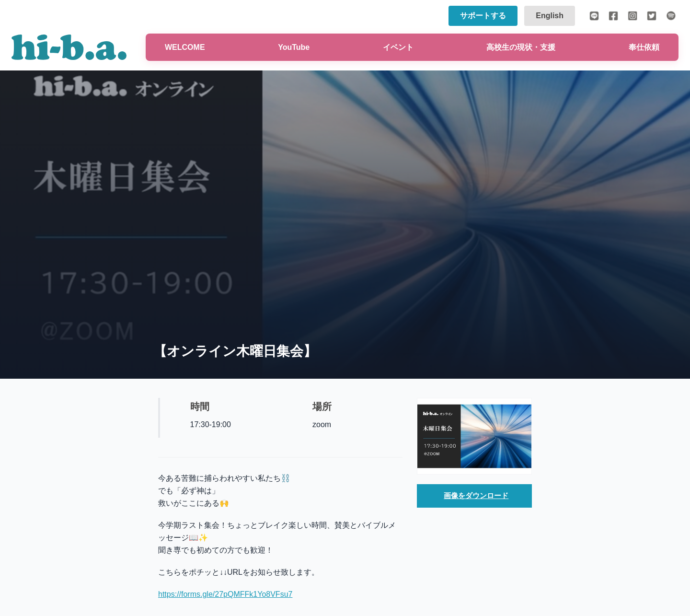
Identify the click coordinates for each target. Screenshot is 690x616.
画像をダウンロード (476, 496)
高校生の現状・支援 (521, 47)
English (550, 16)
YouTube (294, 47)
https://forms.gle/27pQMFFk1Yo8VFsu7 (225, 594)
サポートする (483, 16)
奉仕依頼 (644, 47)
